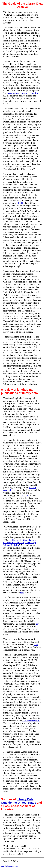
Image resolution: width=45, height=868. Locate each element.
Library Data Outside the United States (18, 801)
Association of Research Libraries (22, 93)
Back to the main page (10, 866)
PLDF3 (20, 203)
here (22, 593)
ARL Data (24, 495)
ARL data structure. (31, 721)
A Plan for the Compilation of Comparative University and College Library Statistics (20, 543)
